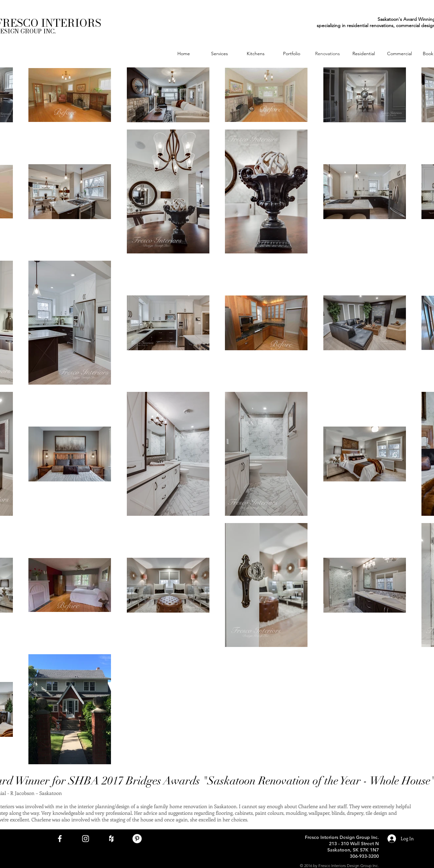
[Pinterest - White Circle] (137, 839)
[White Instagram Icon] (86, 839)
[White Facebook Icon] (60, 839)
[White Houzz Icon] (111, 839)
